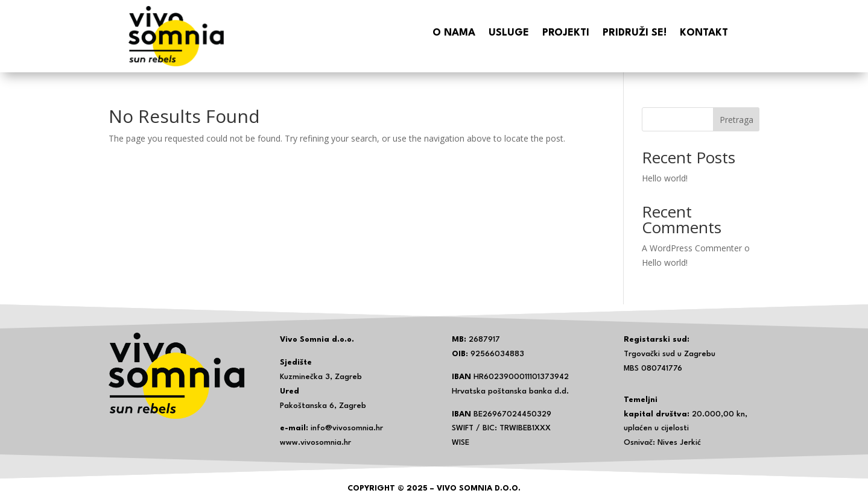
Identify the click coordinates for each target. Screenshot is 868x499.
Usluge (509, 33)
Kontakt (704, 33)
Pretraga (737, 120)
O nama (454, 33)
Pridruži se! (635, 33)
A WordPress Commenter (692, 248)
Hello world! (665, 178)
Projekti (566, 33)
